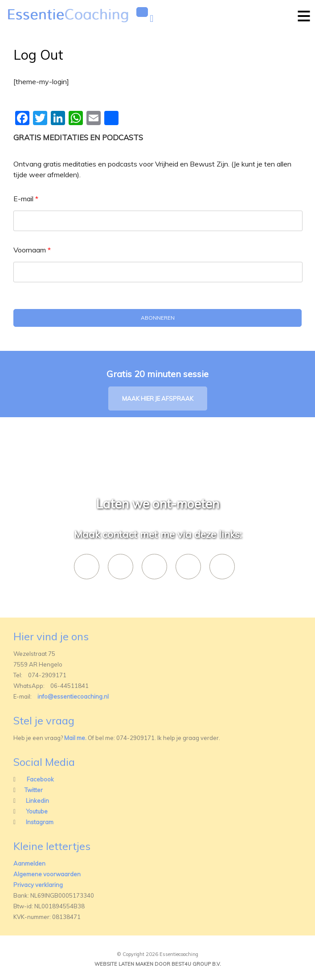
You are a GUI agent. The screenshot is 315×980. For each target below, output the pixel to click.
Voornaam (32, 250)
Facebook (40, 779)
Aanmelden (29, 863)
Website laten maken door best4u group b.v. (158, 964)
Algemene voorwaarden (47, 874)
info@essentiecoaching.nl (73, 696)
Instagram (40, 822)
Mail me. (75, 738)
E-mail (26, 199)
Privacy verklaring (38, 885)
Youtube (37, 811)
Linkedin (37, 801)
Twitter (34, 790)
